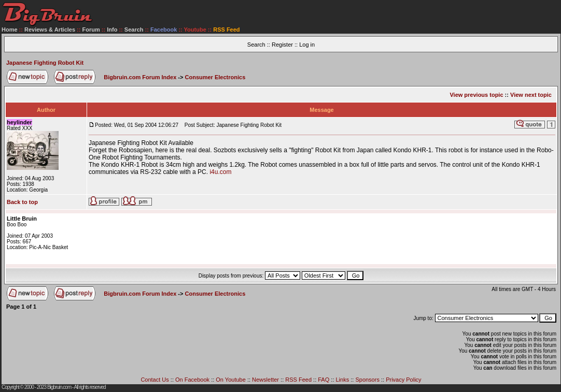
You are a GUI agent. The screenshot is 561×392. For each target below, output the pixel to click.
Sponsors (367, 380)
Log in (307, 45)
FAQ (324, 380)
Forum (91, 30)
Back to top (22, 202)
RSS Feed (298, 380)
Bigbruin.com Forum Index (140, 77)
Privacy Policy (403, 380)
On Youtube (231, 380)
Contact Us (155, 380)
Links (343, 380)
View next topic (531, 95)
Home (10, 30)
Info (112, 30)
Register (282, 45)
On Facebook (192, 380)
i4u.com (220, 172)
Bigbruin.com (59, 387)
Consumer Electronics (215, 77)
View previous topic (476, 95)
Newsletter (265, 380)
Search (134, 30)
